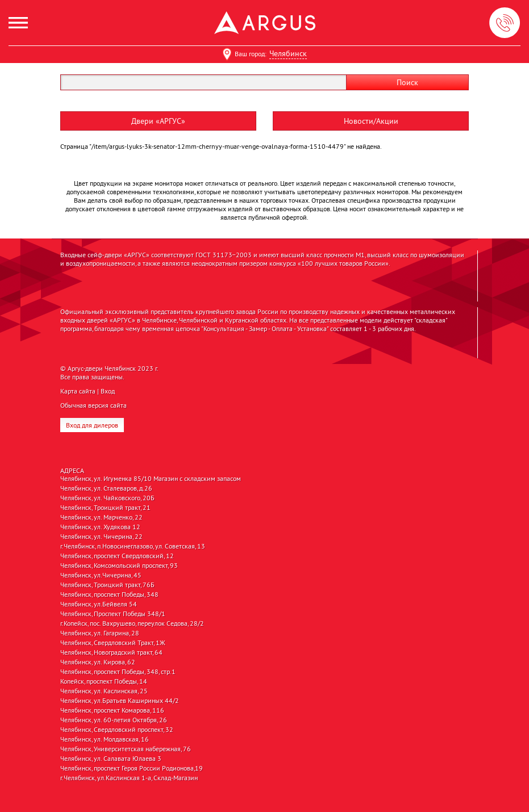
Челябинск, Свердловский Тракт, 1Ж (113, 643)
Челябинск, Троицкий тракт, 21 (105, 508)
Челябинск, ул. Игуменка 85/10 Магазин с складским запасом (151, 479)
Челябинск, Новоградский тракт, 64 (111, 652)
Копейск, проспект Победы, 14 (104, 681)
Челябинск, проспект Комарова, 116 (112, 710)
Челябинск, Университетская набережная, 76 (126, 749)
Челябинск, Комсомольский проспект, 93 (119, 566)
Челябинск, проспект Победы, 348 (109, 595)
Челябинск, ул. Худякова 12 (100, 527)
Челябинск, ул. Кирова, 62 (98, 662)
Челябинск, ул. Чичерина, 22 (101, 537)
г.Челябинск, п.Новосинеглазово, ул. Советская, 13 (133, 546)
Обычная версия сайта (93, 405)
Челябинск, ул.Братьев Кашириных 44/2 (120, 701)
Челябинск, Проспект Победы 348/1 (113, 614)
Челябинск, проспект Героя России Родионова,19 (132, 768)
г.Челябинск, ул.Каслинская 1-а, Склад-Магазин (129, 778)
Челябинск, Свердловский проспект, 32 (117, 730)
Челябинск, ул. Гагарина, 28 (100, 633)
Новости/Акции (371, 121)
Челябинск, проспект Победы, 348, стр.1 (118, 672)
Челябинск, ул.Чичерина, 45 (101, 575)
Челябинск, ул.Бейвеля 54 (99, 604)
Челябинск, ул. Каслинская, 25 (104, 691)
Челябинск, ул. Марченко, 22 (101, 517)
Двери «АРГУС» (158, 121)
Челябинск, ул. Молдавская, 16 (105, 739)
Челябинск (288, 53)
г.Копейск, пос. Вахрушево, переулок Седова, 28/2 (132, 623)
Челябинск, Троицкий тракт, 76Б (107, 585)
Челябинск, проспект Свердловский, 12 (117, 556)
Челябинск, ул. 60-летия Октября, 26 (114, 720)
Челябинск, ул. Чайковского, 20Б (107, 498)
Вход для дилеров (92, 425)
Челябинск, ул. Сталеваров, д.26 (106, 488)
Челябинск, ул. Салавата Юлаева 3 (111, 759)
